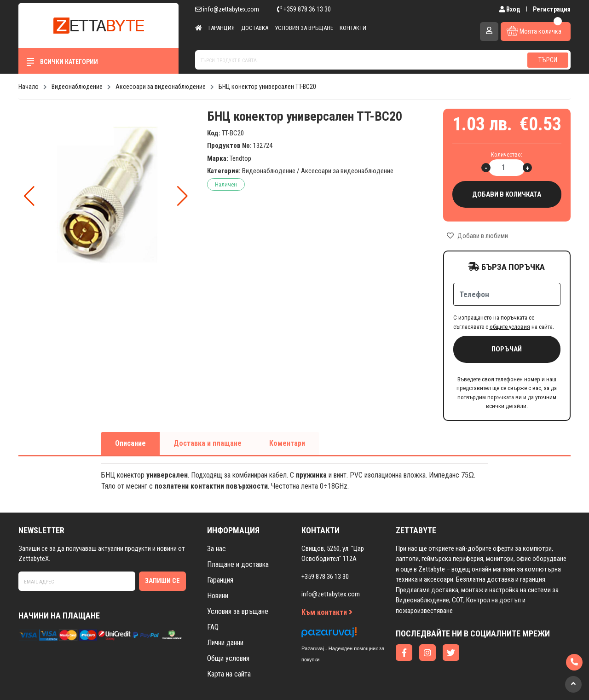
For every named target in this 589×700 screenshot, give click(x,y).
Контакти (353, 28)
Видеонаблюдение (269, 171)
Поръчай (507, 349)
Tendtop (240, 158)
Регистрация (552, 9)
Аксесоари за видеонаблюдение (347, 171)
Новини (218, 596)
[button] (182, 196)
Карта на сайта (229, 674)
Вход (511, 9)
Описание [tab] (130, 443)
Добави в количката (507, 195)
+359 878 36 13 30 (304, 9)
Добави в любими (477, 236)
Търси (548, 60)
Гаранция (222, 28)
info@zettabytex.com (227, 9)
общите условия (510, 327)
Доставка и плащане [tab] (208, 443)
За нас (217, 549)
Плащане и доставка (238, 564)
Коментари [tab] (287, 443)
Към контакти (327, 612)
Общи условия (228, 658)
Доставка (255, 28)
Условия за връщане (304, 28)
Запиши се (162, 581)
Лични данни (225, 643)
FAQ (213, 627)
